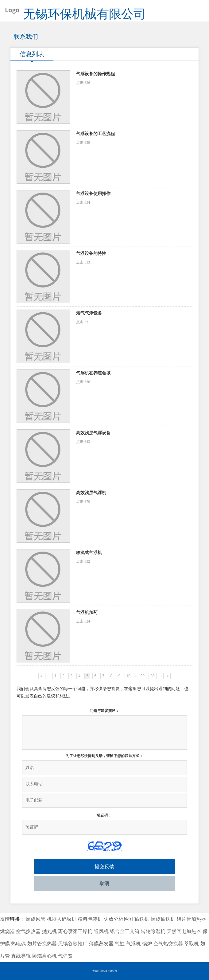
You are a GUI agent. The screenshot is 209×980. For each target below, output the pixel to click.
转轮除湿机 (153, 931)
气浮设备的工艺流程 (95, 134)
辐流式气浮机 (89, 553)
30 (152, 676)
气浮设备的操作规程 (95, 74)
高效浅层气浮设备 (93, 433)
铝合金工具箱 (125, 931)
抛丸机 (49, 931)
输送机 (142, 919)
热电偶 (18, 944)
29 (143, 676)
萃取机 (192, 944)
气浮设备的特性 (91, 254)
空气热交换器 (168, 944)
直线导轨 (21, 956)
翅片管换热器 (42, 944)
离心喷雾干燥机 (75, 931)
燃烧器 (7, 931)
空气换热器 (28, 931)
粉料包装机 (90, 919)
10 (128, 676)
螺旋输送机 (163, 919)
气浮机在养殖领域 (93, 373)
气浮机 (134, 944)
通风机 (101, 931)
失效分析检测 (118, 919)
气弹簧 (65, 956)
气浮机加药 (87, 613)
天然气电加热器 (184, 931)
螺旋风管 (36, 919)
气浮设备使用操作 (93, 194)
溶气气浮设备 (89, 313)
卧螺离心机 (45, 956)
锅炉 (147, 944)
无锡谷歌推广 (73, 944)
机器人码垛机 (62, 919)
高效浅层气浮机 (91, 493)
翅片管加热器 (191, 919)
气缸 (120, 944)
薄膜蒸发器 (101, 944)
